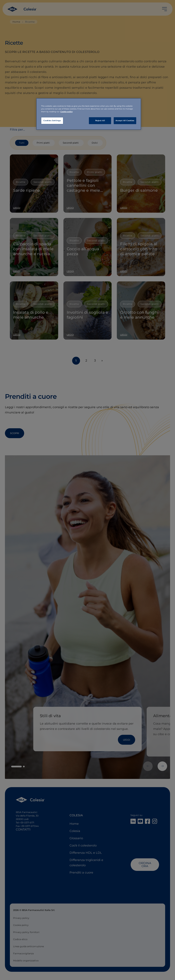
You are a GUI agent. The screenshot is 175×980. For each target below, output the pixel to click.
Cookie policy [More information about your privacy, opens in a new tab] (66, 112)
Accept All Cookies (125, 121)
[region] (89, 114)
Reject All (100, 121)
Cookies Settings (52, 121)
